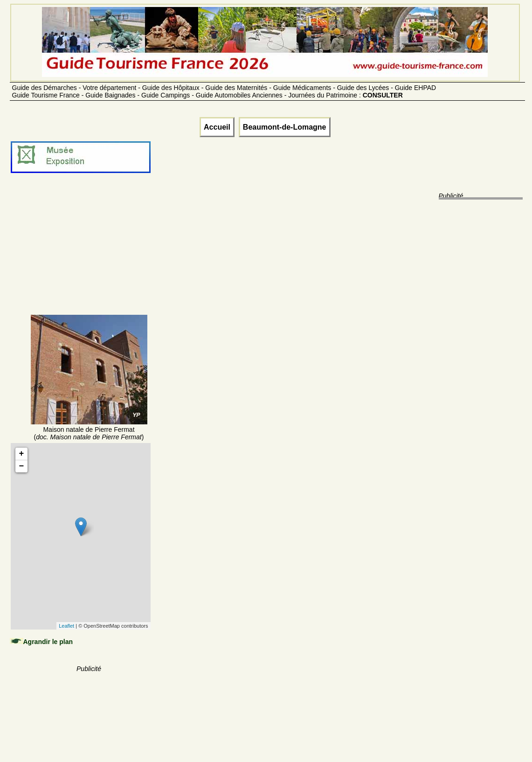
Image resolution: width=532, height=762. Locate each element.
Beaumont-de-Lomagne (285, 127)
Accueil (217, 127)
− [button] (22, 466)
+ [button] (22, 454)
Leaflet (66, 626)
